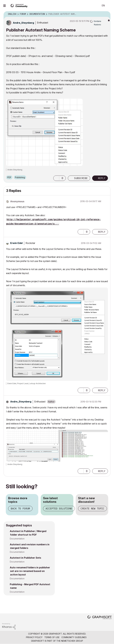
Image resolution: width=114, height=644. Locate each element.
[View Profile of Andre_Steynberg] (23, 23)
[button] (44, 132)
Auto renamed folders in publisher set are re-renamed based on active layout (30, 571)
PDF (9, 177)
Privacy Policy (34, 637)
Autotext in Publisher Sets (25, 558)
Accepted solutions (59, 509)
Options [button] (106, 14)
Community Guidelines (74, 637)
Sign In (109, 6)
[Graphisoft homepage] (100, 618)
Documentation (17, 539)
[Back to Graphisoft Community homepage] (20, 5)
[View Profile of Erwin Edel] (16, 243)
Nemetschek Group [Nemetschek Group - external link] (72, 641)
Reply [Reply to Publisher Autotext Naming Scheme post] (102, 178)
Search (94, 6)
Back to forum (20, 509)
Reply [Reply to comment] (102, 232)
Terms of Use (52, 637)
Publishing (20, 177)
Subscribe (81, 178)
